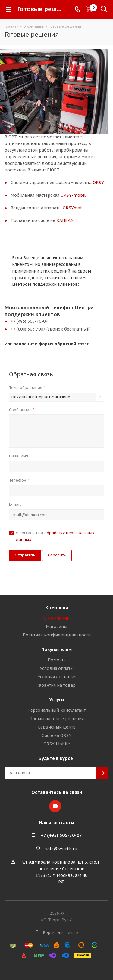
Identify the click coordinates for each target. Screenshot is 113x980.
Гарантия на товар (56, 685)
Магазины (56, 627)
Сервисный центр (57, 727)
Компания (57, 607)
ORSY (98, 183)
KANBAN (65, 220)
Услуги (56, 700)
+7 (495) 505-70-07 (61, 835)
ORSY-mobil (73, 195)
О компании (57, 618)
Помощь (57, 660)
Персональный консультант (56, 710)
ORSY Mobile (57, 744)
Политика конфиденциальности (57, 635)
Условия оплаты (57, 668)
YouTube (55, 806)
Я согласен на (55, 536)
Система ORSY (56, 735)
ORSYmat (72, 208)
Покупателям (56, 649)
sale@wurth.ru (61, 849)
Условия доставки (57, 677)
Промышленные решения (56, 719)
